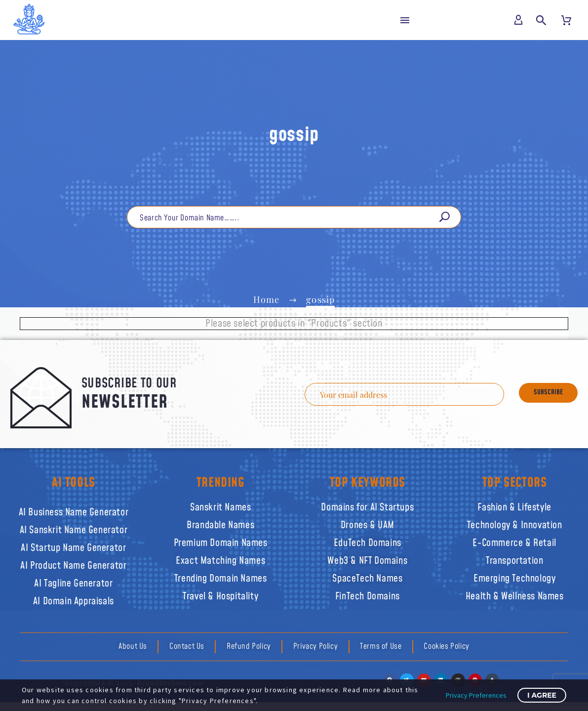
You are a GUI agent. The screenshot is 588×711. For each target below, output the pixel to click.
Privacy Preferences (476, 695)
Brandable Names (220, 523)
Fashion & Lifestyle (514, 505)
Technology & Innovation (515, 523)
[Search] (294, 220)
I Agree (542, 695)
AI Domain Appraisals (74, 599)
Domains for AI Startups (367, 505)
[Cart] (567, 20)
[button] (542, 20)
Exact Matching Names (220, 558)
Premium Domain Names (221, 541)
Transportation (514, 558)
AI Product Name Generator (73, 563)
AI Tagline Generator (73, 581)
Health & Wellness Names (515, 594)
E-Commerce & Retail (514, 541)
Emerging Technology (514, 576)
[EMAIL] (412, 395)
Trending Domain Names (221, 576)
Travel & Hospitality (220, 594)
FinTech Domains (368, 594)
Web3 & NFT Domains (367, 558)
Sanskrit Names (220, 505)
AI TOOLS (74, 480)
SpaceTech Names (367, 576)
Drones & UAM (368, 523)
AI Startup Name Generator (73, 545)
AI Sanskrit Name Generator (74, 528)
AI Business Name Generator (74, 510)
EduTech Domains (368, 541)
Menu (405, 20)
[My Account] (519, 20)
